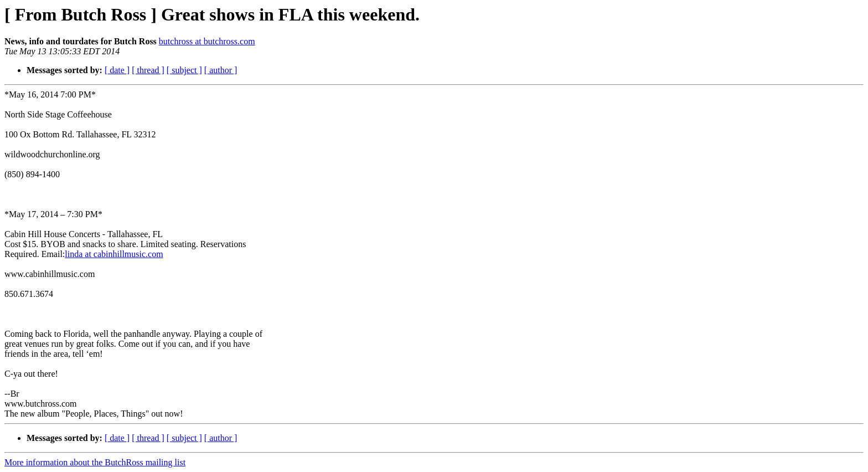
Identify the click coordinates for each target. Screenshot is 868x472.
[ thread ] (148, 70)
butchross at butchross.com (207, 41)
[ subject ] (184, 70)
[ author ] (221, 70)
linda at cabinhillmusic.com (114, 254)
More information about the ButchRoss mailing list (95, 462)
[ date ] (117, 70)
